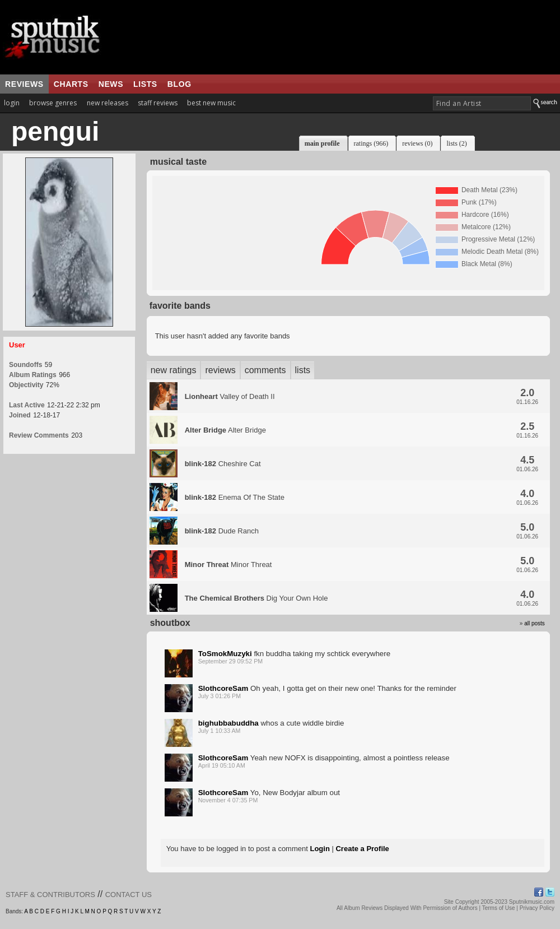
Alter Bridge (225, 430)
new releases (108, 103)
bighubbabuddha (228, 723)
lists (145, 84)
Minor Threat (228, 565)
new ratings (174, 370)
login (12, 103)
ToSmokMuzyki (225, 654)
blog (179, 84)
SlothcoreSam (223, 688)
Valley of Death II (230, 396)
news (111, 84)
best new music (211, 103)
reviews (24, 84)
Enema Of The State (235, 497)
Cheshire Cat (223, 464)
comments (265, 370)
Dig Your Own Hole (256, 598)
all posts (535, 623)
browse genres (53, 103)
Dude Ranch (222, 531)
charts (71, 84)
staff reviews (158, 103)
